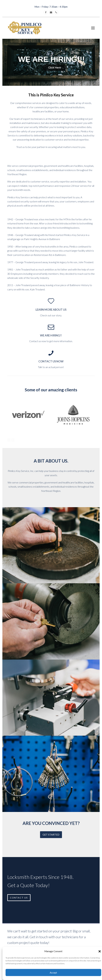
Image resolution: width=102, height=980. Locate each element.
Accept (53, 973)
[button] (100, 951)
